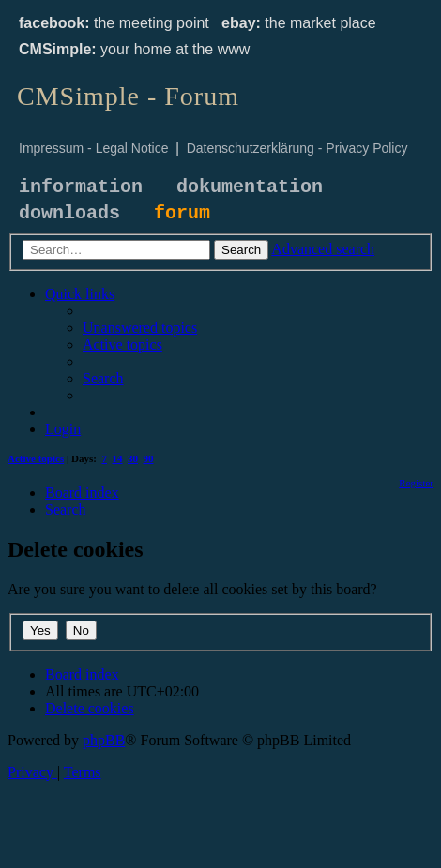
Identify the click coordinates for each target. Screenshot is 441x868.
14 (118, 458)
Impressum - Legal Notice (94, 148)
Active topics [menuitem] (36, 458)
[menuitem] (140, 328)
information (81, 187)
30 (133, 458)
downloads (69, 213)
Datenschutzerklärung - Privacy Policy (297, 148)
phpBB (104, 740)
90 (149, 458)
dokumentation (250, 187)
